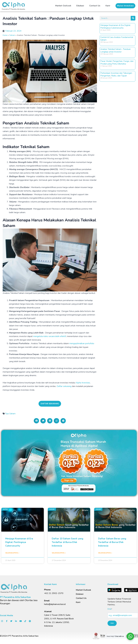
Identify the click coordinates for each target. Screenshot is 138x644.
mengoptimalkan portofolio (82, 343)
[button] (125, 6)
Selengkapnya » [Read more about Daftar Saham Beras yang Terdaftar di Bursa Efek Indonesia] (105, 553)
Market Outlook (63, 6)
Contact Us (95, 6)
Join (112, 623)
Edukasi (80, 6)
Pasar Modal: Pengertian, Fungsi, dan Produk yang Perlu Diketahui (117, 62)
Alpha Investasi (83, 383)
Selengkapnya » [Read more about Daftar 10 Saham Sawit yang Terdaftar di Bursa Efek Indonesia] (59, 553)
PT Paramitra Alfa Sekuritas (15, 597)
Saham (12, 35)
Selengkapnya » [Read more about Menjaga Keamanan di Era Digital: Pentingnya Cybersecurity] (12, 553)
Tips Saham (10, 414)
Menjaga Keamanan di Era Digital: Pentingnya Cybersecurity (115, 27)
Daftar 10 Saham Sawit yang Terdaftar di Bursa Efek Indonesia (67, 542)
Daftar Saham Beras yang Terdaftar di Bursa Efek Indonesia (112, 542)
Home (5, 35)
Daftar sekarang (64, 386)
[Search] (133, 18)
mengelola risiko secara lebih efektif (50, 336)
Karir (108, 6)
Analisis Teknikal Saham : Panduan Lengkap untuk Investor (116, 50)
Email (110, 609)
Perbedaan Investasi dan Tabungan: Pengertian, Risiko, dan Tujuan (116, 74)
